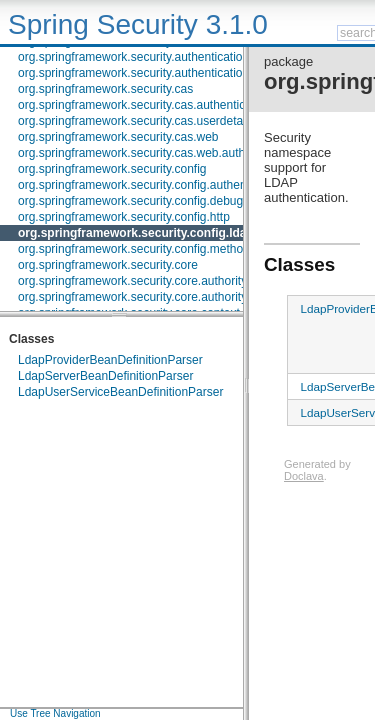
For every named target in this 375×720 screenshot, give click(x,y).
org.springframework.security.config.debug (130, 201)
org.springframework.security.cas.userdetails (136, 121)
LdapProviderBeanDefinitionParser (110, 360)
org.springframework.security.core (108, 265)
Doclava (304, 476)
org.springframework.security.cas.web (118, 137)
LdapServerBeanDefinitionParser (105, 376)
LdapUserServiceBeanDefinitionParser (120, 392)
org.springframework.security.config (112, 169)
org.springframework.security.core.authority (132, 281)
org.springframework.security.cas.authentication (144, 105)
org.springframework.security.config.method (134, 249)
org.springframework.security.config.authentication (151, 185)
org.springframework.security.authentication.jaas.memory (169, 57)
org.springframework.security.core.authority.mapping (157, 297)
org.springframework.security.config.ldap (136, 233)
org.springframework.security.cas (105, 89)
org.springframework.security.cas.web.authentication (157, 153)
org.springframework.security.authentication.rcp (143, 73)
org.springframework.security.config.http (124, 217)
